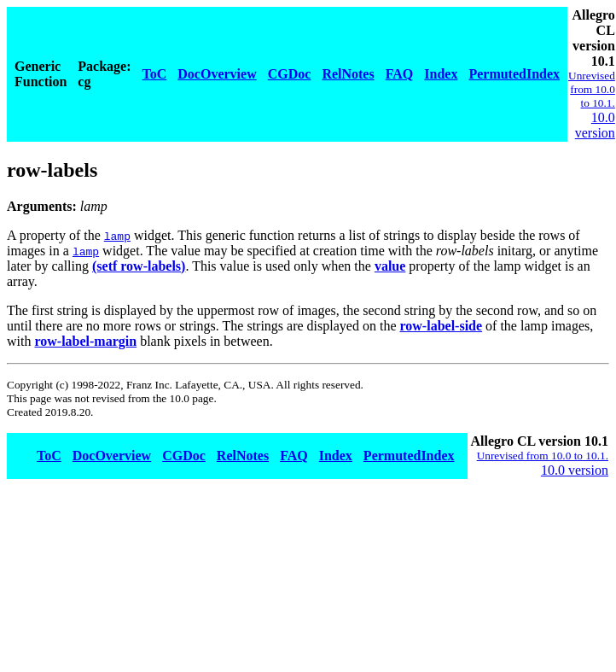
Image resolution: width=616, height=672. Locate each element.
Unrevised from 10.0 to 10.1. (592, 89)
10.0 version (595, 125)
